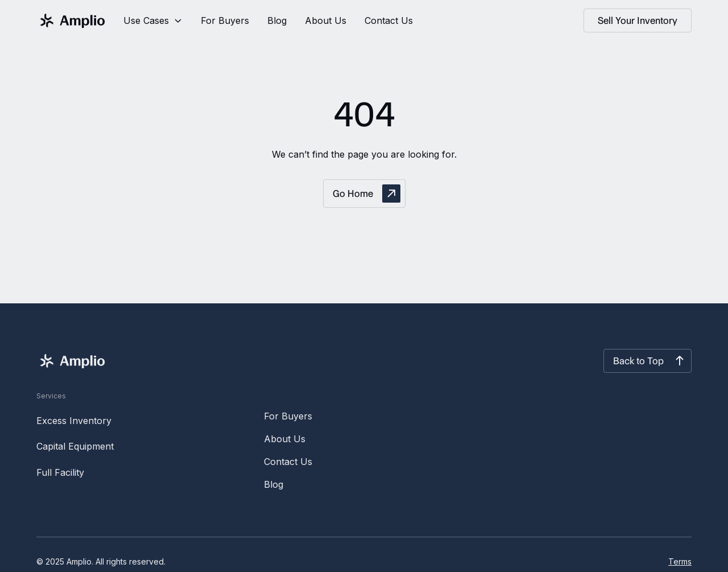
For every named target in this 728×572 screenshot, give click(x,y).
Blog (277, 20)
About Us (326, 20)
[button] (153, 20)
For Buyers (225, 20)
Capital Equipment (75, 446)
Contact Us (389, 20)
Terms (680, 561)
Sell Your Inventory (638, 20)
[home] (71, 20)
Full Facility (60, 472)
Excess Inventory (74, 421)
